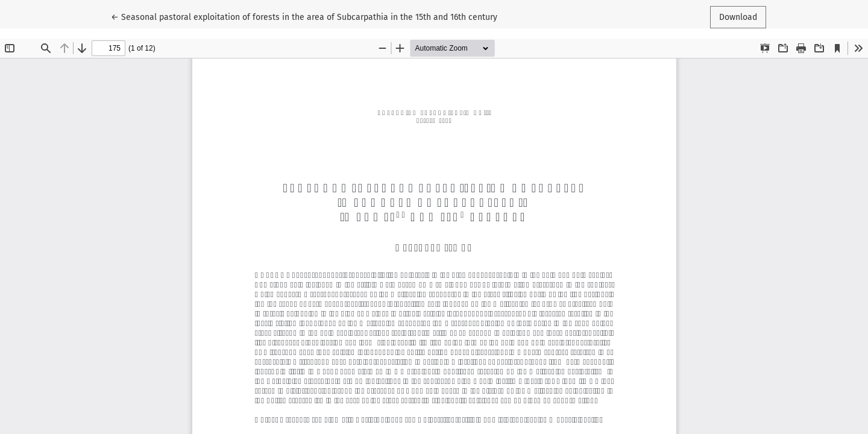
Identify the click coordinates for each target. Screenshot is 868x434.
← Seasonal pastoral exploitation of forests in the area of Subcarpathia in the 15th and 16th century (304, 16)
